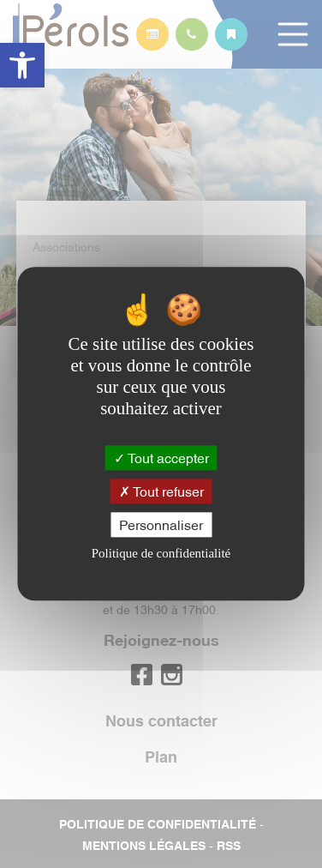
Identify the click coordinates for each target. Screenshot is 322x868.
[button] (22, 65)
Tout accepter (161, 457)
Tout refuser (161, 491)
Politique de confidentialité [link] (161, 554)
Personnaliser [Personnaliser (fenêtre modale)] (161, 524)
